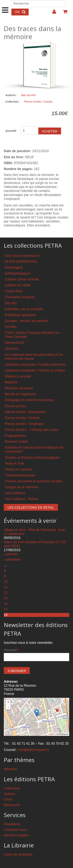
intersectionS (14, 343)
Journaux (12, 348)
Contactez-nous (15, 830)
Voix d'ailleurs (15, 493)
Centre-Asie (14, 291)
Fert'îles (11, 327)
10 (6, 582)
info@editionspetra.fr (34, 750)
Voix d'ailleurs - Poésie (21, 499)
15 (6, 609)
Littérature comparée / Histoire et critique (35, 370)
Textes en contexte (19, 469)
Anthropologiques (18, 273)
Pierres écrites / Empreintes (25, 412)
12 (6, 593)
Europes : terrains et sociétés (26, 321)
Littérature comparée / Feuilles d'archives (35, 365)
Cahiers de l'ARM (18, 285)
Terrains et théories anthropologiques (32, 458)
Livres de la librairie (18, 854)
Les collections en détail (31, 508)
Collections (12, 788)
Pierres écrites (15, 406)
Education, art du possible (24, 309)
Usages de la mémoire (21, 487)
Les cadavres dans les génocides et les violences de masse (34, 357)
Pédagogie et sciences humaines (29, 400)
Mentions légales (16, 835)
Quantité (11, 131)
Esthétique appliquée (20, 315)
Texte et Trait (14, 463)
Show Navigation (5, 6)
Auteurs (10, 794)
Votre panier (64, 13)
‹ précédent (12, 560)
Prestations (12, 824)
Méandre (11, 382)
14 (6, 604)
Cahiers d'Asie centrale (22, 279)
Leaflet (51, 734)
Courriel (11, 650)
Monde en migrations (20, 394)
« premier (11, 554)
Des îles (11, 303)
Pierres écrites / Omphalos (24, 424)
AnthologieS (14, 267)
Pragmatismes (15, 436)
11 (6, 587)
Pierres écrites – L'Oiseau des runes (32, 430)
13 (6, 598)
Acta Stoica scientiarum (22, 256)
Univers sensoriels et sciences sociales (34, 481)
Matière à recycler (18, 376)
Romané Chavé (16, 442)
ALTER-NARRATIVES (21, 262)
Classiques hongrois (20, 297)
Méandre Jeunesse (19, 388)
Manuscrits (12, 805)
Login (52, 13)
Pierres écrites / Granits (38, 102)
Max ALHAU (29, 95)
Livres (8, 799)
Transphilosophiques (20, 475)
